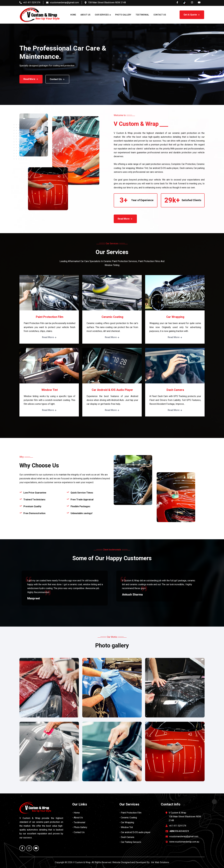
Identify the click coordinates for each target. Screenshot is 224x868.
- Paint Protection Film (130, 813)
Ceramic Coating (112, 317)
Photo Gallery (123, 15)
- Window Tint (126, 827)
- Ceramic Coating (128, 818)
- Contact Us (78, 832)
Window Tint (50, 390)
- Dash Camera (127, 837)
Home (73, 15)
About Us (85, 15)
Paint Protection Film (50, 317)
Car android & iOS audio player (112, 390)
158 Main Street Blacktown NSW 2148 (107, 3)
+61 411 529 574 (32, 3)
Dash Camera (175, 390)
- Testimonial (79, 822)
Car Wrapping (175, 317)
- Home (76, 813)
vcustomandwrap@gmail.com (64, 3)
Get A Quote (192, 15)
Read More (28, 79)
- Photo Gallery (80, 827)
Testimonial (142, 15)
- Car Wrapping (127, 822)
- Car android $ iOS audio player (135, 832)
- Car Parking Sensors (130, 842)
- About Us (78, 818)
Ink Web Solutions (160, 862)
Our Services (102, 15)
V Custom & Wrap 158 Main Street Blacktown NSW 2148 (185, 817)
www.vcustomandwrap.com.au (184, 842)
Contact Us (160, 15)
